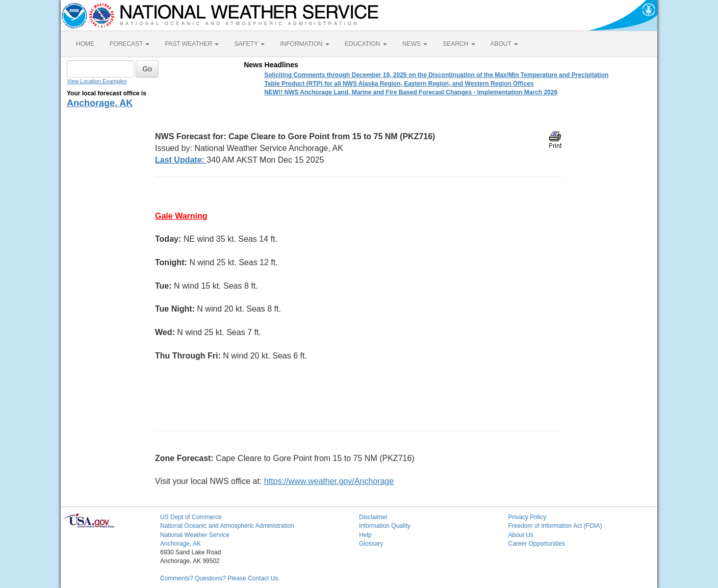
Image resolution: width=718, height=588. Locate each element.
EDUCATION (366, 44)
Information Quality (385, 526)
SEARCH (459, 44)
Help (365, 535)
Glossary (371, 544)
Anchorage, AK (100, 103)
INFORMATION (304, 44)
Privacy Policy (528, 517)
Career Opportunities (537, 544)
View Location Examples (97, 81)
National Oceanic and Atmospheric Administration (227, 526)
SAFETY (249, 44)
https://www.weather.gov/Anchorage (329, 481)
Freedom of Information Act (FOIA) (555, 526)
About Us (521, 535)
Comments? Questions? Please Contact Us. (220, 578)
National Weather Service (195, 535)
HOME (85, 44)
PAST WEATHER (192, 44)
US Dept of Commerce (191, 517)
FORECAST (130, 44)
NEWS (415, 44)
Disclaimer (373, 517)
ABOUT (504, 44)
